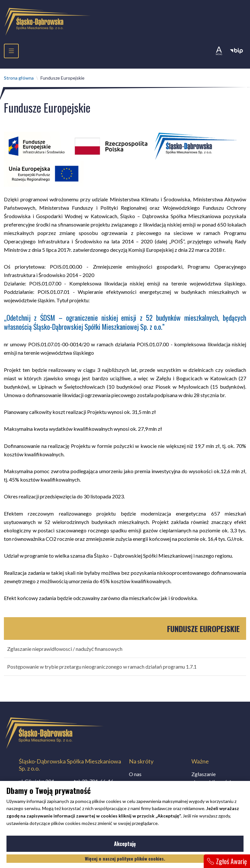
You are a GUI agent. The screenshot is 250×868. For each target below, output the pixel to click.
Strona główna (19, 78)
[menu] (11, 51)
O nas (135, 774)
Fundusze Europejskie (203, 629)
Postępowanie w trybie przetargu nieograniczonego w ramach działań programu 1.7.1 (102, 667)
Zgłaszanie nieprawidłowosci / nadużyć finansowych (65, 649)
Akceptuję (145, 845)
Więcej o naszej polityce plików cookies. (125, 858)
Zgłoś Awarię (227, 861)
